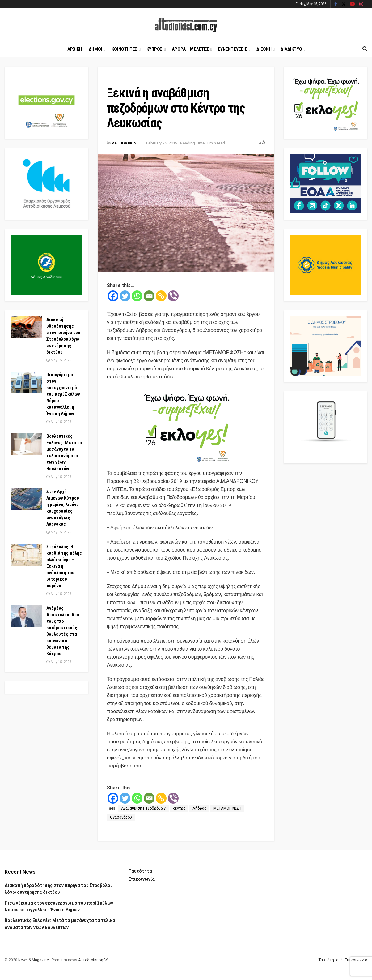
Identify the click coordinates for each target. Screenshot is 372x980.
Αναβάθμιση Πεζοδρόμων (143, 808)
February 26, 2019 (162, 143)
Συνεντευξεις (233, 49)
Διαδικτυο (291, 49)
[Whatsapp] (137, 296)
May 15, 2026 (59, 360)
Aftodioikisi (125, 143)
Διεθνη (264, 49)
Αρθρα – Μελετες (190, 49)
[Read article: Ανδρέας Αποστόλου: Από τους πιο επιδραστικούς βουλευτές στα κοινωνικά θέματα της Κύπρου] (26, 616)
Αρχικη (75, 49)
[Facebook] (113, 296)
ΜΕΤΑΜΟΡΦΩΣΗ (227, 808)
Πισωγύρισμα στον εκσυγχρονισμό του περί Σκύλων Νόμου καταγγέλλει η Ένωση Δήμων (63, 394)
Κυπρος (154, 49)
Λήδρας (199, 808)
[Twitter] (125, 296)
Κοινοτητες (125, 49)
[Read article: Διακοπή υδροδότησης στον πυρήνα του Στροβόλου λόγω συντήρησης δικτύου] (26, 328)
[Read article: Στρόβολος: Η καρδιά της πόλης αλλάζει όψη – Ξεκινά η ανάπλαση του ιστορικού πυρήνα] (26, 555)
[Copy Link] (161, 296)
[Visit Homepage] (186, 25)
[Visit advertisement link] (186, 425)
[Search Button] (365, 49)
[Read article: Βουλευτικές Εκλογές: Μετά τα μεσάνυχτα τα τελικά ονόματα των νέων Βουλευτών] (26, 444)
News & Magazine (34, 960)
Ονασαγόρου (121, 817)
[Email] (149, 296)
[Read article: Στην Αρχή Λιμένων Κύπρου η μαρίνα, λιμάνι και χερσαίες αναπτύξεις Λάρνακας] (26, 500)
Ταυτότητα (140, 871)
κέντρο (179, 808)
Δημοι (95, 49)
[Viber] (173, 296)
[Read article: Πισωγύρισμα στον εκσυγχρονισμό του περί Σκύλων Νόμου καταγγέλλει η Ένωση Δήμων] (26, 383)
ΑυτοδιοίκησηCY (93, 960)
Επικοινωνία (142, 879)
